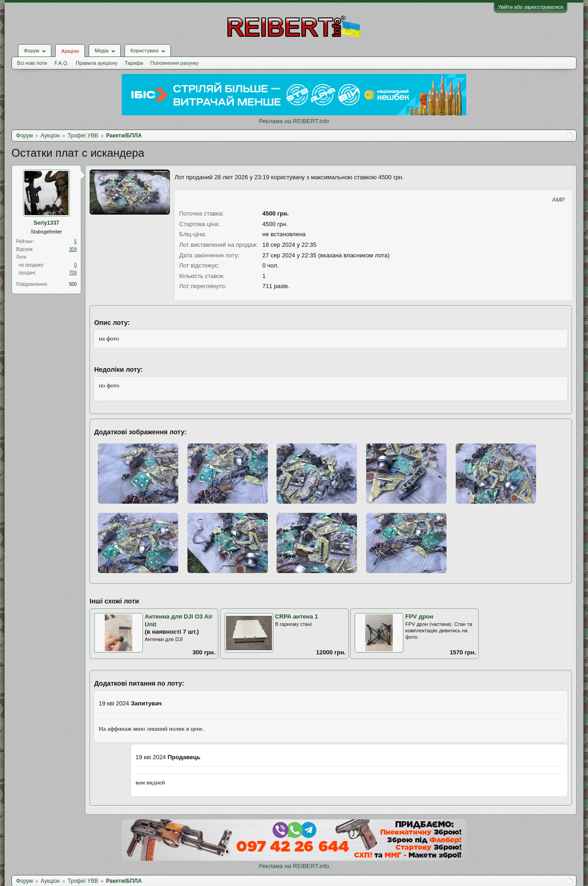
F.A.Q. (61, 63)
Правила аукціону (96, 63)
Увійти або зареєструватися (531, 7)
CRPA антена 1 (297, 616)
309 (73, 249)
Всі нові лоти (32, 63)
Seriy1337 (46, 223)
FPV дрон (419, 616)
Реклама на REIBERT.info (294, 121)
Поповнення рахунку (174, 63)
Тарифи (134, 63)
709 (73, 273)
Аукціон (70, 51)
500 (73, 284)
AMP (559, 200)
